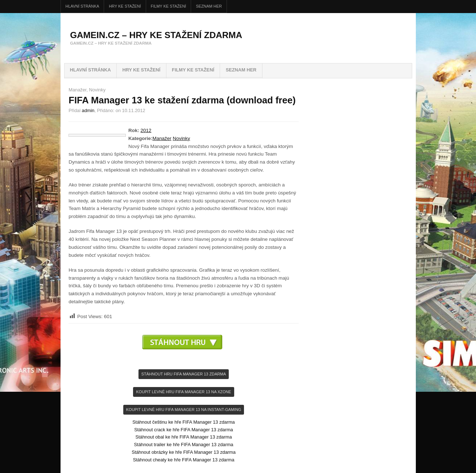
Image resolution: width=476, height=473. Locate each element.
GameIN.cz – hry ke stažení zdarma (156, 35)
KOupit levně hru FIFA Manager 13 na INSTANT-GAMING (184, 410)
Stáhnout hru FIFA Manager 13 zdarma (184, 374)
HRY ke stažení (125, 6)
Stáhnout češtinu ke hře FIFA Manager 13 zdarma (183, 422)
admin (88, 110)
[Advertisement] (184, 360)
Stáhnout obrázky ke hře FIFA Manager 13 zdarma (184, 452)
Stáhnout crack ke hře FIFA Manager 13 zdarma (183, 430)
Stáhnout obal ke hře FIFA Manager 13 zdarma (183, 437)
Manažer (77, 90)
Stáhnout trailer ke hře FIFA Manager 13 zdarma (184, 445)
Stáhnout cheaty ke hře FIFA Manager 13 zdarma (184, 460)
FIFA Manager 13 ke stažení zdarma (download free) (182, 100)
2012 (146, 130)
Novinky (98, 90)
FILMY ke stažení (169, 6)
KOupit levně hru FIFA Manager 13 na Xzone (183, 392)
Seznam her (209, 6)
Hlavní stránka (82, 6)
